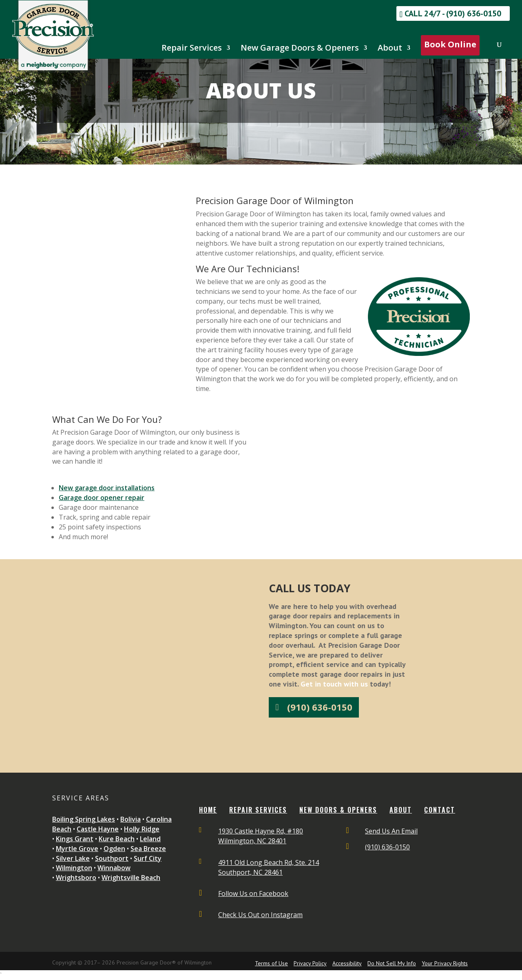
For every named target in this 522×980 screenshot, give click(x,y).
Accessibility (347, 963)
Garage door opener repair (102, 498)
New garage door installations (107, 488)
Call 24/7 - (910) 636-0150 (453, 13)
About (390, 49)
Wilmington (74, 868)
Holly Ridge (142, 829)
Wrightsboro (76, 878)
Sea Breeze (148, 849)
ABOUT (401, 810)
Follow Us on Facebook (253, 893)
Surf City (148, 858)
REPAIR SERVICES (258, 810)
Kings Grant (75, 839)
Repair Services (192, 49)
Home (208, 810)
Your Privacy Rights (445, 963)
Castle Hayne (98, 829)
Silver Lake (73, 858)
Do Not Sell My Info (392, 963)
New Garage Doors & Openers (300, 49)
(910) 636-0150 (320, 707)
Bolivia (130, 819)
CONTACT (440, 810)
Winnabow (114, 868)
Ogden (114, 849)
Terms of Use (271, 963)
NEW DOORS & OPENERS (338, 810)
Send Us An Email (391, 831)
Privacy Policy (310, 963)
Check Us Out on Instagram (260, 915)
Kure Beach (117, 839)
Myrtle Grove (77, 849)
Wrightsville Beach (131, 878)
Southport (112, 858)
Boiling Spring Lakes (84, 819)
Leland (150, 839)
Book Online (450, 44)
